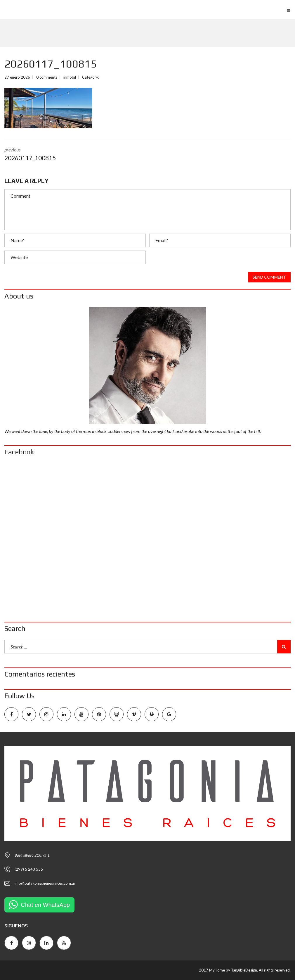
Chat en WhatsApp (45, 905)
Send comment (269, 277)
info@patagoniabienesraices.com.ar (45, 883)
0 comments (47, 77)
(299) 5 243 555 (29, 869)
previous (72, 155)
